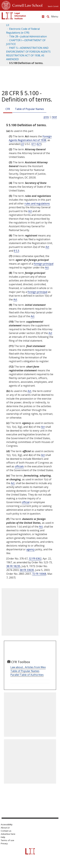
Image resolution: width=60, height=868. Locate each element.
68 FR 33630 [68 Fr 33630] (27, 570)
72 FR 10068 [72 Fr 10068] (39, 574)
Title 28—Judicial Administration (28, 36)
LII (8, 25)
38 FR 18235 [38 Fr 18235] (13, 566)
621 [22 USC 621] (39, 144)
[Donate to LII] (43, 17)
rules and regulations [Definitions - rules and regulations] (37, 203)
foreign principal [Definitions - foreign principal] (44, 264)
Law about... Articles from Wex (28, 667)
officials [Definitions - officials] (19, 466)
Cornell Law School (26, 5)
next (54, 117)
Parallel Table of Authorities (27, 675)
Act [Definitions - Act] (30, 211)
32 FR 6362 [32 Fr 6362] (35, 559)
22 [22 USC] (23, 144)
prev (46, 117)
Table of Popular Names (29, 109)
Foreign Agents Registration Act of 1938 (30, 138)
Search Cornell (53, 6)
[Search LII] (48, 17)
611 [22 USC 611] (34, 144)
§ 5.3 (16, 251)
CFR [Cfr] (8, 109)
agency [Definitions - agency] (30, 549)
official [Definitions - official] (26, 502)
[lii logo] (14, 16)
